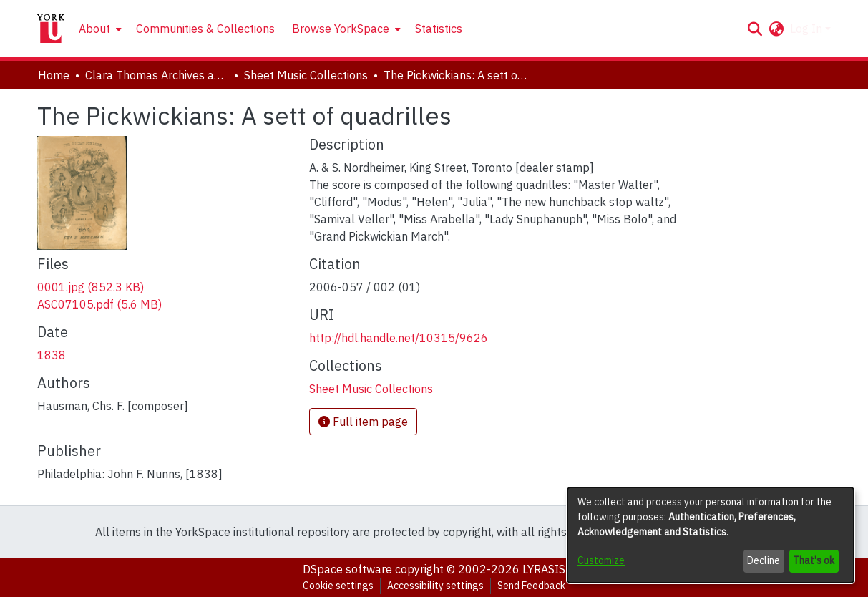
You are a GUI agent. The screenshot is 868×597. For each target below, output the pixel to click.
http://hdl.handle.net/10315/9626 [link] (399, 338)
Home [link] (54, 75)
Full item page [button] (363, 422)
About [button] (94, 29)
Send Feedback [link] (531, 586)
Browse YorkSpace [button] (341, 29)
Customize (601, 560)
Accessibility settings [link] (435, 586)
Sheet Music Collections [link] (306, 75)
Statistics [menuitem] (439, 29)
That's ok (814, 560)
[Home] (51, 29)
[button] (755, 29)
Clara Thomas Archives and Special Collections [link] (157, 75)
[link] (91, 287)
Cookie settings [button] (338, 586)
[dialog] (711, 535)
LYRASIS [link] (544, 569)
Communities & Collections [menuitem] (205, 29)
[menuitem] (99, 29)
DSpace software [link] (347, 569)
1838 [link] (52, 355)
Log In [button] (808, 29)
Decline (764, 560)
